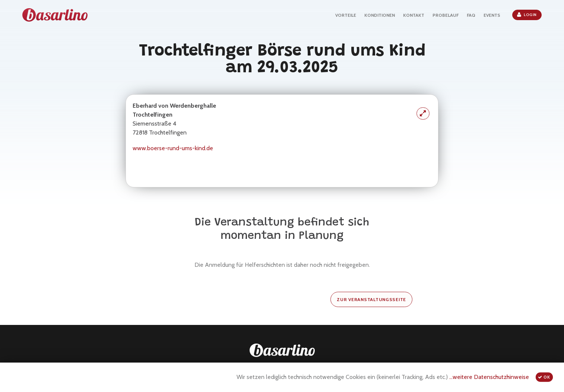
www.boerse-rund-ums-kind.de (173, 148)
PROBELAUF (446, 15)
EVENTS (492, 15)
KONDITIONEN (380, 15)
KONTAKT (414, 15)
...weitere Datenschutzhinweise (489, 377)
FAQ (471, 15)
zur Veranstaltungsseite (371, 299)
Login (527, 15)
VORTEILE (346, 15)
